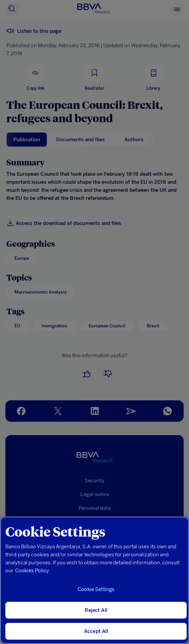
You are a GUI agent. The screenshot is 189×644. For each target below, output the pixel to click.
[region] (94, 580)
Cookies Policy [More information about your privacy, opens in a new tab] (32, 571)
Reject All (96, 610)
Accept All (96, 631)
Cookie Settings (96, 589)
